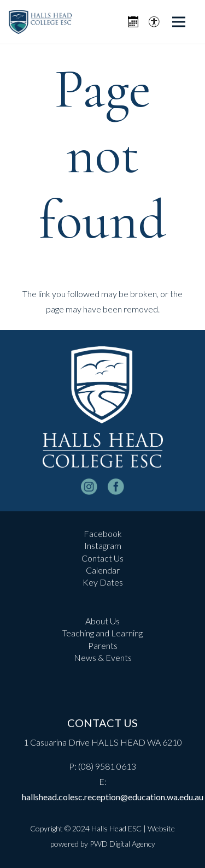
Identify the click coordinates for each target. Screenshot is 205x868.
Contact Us (102, 558)
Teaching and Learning (102, 633)
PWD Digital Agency (122, 844)
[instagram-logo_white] (89, 487)
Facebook (103, 533)
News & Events (103, 657)
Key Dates (103, 582)
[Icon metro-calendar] (133, 22)
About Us (102, 621)
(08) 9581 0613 (107, 766)
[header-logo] (40, 22)
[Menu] (179, 22)
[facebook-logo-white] (116, 487)
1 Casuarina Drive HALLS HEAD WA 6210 (103, 742)
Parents (103, 645)
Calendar (103, 570)
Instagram (103, 545)
